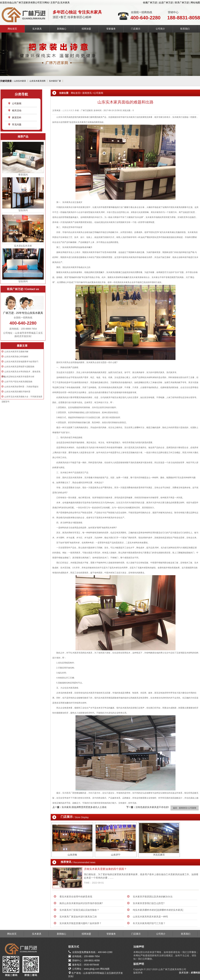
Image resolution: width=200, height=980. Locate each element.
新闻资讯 (87, 93)
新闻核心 (62, 29)
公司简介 (160, 29)
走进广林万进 (166, 3)
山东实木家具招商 (37, 81)
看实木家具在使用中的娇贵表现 (76, 897)
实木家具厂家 (55, 81)
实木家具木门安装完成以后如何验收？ (79, 910)
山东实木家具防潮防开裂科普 (17, 392)
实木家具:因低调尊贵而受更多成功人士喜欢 (84, 807)
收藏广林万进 (150, 3)
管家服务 (111, 29)
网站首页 (12, 29)
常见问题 (15, 124)
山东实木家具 (20, 81)
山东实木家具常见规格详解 (16, 352)
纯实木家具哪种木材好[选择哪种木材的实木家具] (158, 910)
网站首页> (76, 93)
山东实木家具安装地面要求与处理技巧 (21, 362)
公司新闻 (15, 103)
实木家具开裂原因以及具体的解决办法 (153, 897)
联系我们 (185, 29)
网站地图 (195, 3)
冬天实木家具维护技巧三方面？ (149, 923)
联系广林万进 (182, 3)
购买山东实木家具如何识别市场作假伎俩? (81, 903)
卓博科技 (195, 973)
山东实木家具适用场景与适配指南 (19, 367)
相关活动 (15, 110)
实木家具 (37, 29)
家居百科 (15, 117)
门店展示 (136, 29)
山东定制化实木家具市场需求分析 (19, 377)
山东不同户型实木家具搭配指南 (18, 382)
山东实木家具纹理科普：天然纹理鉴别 (21, 387)
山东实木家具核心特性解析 (16, 357)
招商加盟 (86, 29)
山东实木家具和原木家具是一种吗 (150, 917)
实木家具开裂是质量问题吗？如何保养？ (80, 923)
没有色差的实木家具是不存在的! (152, 807)
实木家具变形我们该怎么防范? (149, 903)
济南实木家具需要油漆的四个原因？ (105, 869)
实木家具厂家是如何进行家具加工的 (78, 917)
